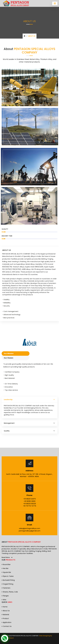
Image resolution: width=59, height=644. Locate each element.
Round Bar (6, 564)
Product (5, 618)
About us (6, 611)
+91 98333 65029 (30, 504)
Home (5, 607)
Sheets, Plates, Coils (10, 592)
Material (5, 615)
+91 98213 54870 (30, 499)
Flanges (5, 596)
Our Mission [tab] (9, 353)
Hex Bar (5, 568)
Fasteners (6, 588)
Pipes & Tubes (8, 576)
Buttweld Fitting (8, 580)
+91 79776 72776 (30, 506)
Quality (7, 431)
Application (7, 622)
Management (9, 423)
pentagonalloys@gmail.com (30, 531)
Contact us (7, 626)
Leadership (8, 400)
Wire (4, 600)
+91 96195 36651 (30, 501)
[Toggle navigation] (55, 3)
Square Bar (6, 572)
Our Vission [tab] (9, 358)
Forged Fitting (7, 584)
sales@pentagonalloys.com (30, 528)
